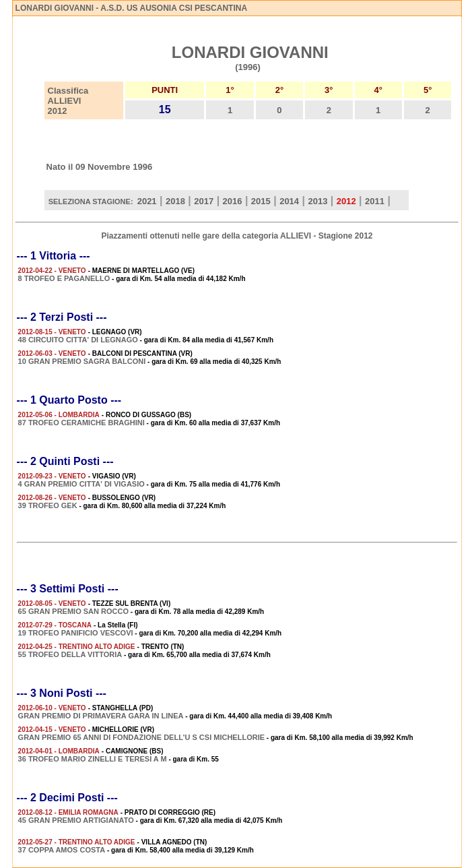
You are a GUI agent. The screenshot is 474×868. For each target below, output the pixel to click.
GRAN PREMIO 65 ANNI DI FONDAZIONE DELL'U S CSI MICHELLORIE (141, 737)
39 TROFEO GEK (48, 505)
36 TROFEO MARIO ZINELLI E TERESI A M (93, 759)
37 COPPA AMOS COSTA (62, 850)
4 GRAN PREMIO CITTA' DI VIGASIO (81, 484)
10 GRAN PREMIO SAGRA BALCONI (82, 361)
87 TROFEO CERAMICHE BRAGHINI (81, 423)
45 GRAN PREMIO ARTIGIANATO (76, 820)
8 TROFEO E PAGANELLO (64, 278)
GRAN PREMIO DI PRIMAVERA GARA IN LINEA (101, 716)
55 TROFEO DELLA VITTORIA (70, 654)
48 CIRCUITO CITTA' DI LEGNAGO (78, 340)
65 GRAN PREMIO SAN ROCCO (73, 611)
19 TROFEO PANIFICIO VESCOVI (76, 633)
